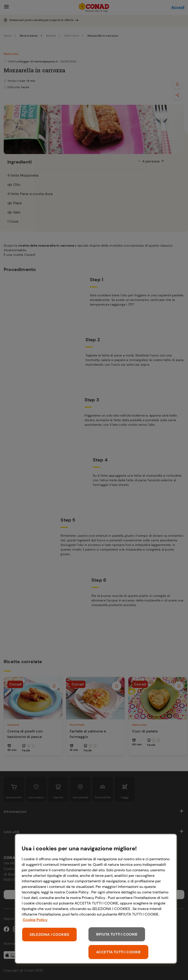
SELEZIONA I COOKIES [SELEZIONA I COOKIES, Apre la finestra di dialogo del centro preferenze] (49, 935)
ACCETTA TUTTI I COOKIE (118, 952)
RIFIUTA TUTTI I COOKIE (117, 934)
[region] (96, 899)
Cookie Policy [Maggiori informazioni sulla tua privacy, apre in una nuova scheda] (35, 920)
